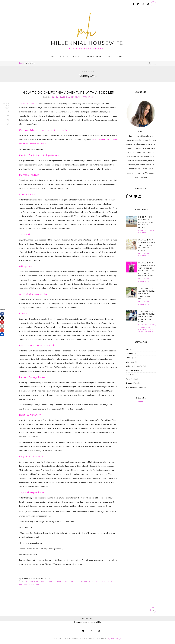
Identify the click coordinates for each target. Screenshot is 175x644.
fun (78, 581)
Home (53, 57)
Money (129, 375)
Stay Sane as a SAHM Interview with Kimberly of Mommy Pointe (147, 245)
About (63, 57)
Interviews (150, 325)
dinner (51, 581)
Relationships (131, 383)
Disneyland (62, 581)
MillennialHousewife (33, 579)
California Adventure (36, 581)
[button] (131, 221)
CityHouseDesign (114, 639)
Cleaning (129, 353)
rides (97, 581)
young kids (34, 584)
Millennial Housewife (70, 97)
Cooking (129, 358)
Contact (121, 57)
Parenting (88, 97)
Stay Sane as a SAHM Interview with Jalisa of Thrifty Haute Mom (147, 294)
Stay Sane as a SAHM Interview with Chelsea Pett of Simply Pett (147, 317)
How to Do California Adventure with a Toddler (68, 93)
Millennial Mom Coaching (98, 57)
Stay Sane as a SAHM (134, 387)
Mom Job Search (132, 370)
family (72, 581)
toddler (23, 584)
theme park (106, 581)
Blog (75, 57)
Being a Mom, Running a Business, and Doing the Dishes (146, 222)
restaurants (87, 581)
